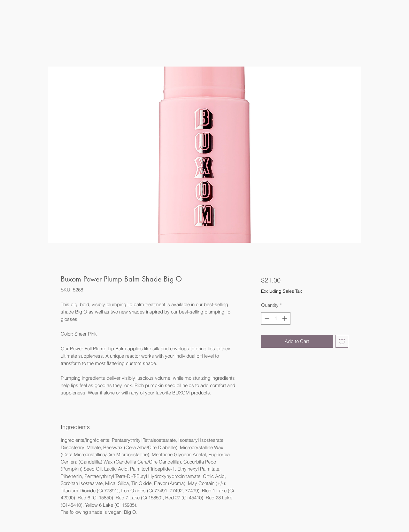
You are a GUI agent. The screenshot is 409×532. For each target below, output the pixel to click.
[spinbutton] (276, 318)
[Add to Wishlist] (342, 341)
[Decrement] (266, 318)
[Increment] (285, 318)
